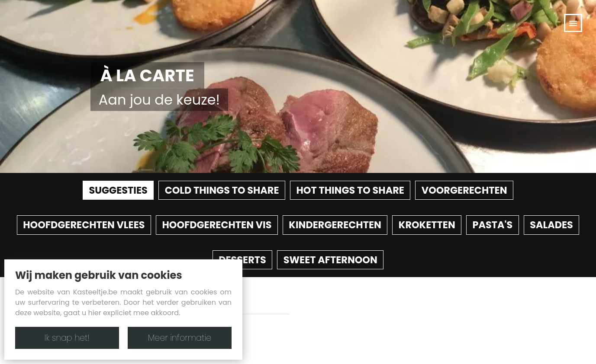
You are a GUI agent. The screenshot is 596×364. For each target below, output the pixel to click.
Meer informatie (180, 338)
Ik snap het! (67, 338)
